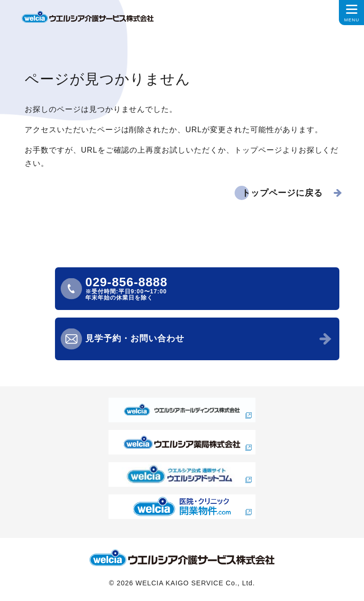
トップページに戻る (282, 193)
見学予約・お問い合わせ (135, 338)
